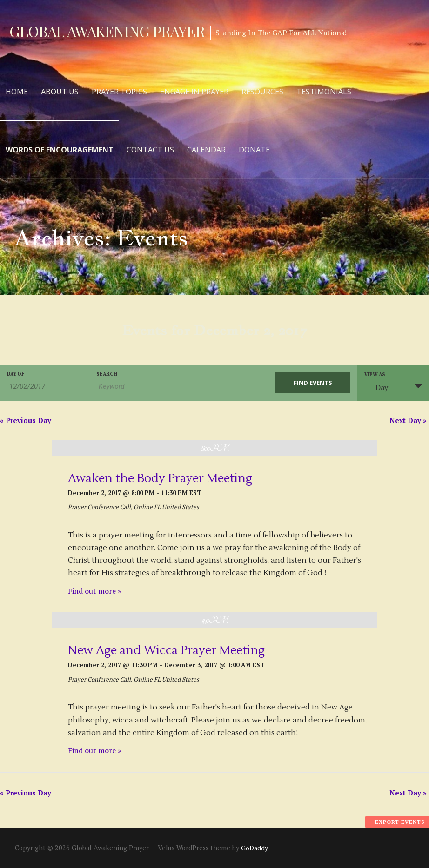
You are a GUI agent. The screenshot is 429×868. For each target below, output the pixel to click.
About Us (60, 92)
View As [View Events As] (375, 375)
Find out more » (95, 591)
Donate (254, 150)
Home (17, 92)
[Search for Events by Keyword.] (149, 387)
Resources (262, 92)
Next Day (408, 420)
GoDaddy (255, 848)
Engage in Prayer (194, 92)
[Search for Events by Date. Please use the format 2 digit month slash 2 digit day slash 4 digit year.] (45, 387)
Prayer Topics (119, 92)
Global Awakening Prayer (107, 31)
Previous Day (26, 420)
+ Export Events (397, 822)
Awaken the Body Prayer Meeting (160, 478)
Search (107, 374)
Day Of (16, 374)
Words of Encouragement (60, 150)
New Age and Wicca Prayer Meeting (166, 650)
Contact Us (150, 150)
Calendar (206, 150)
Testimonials (324, 92)
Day (376, 387)
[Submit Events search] (313, 383)
